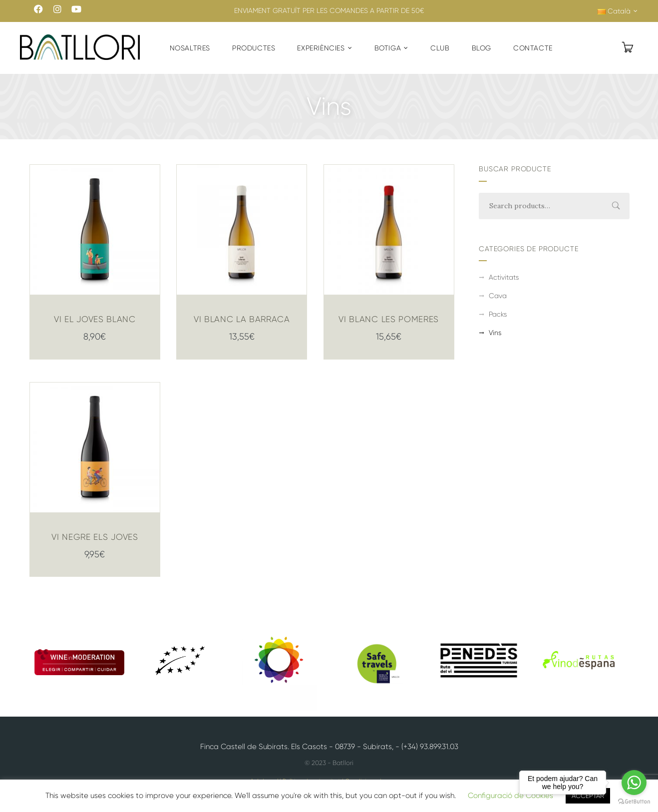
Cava (498, 296)
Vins (495, 333)
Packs (498, 314)
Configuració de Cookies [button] (510, 796)
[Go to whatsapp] (634, 783)
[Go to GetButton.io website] (634, 802)
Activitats (504, 277)
